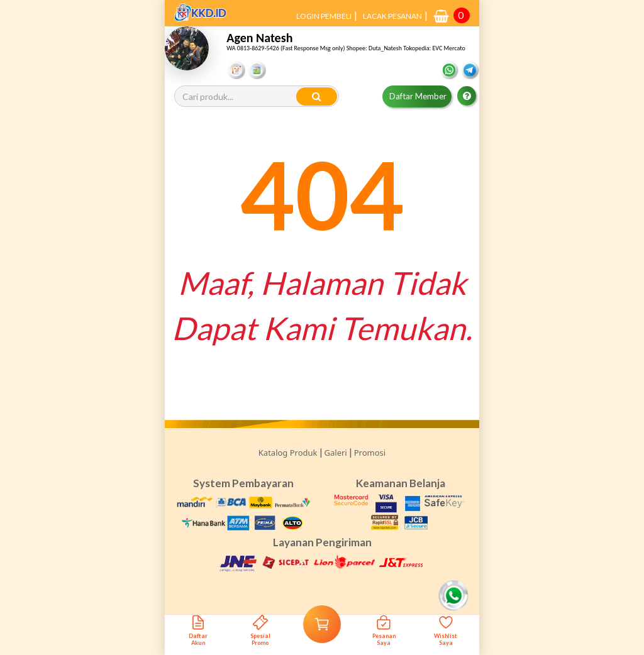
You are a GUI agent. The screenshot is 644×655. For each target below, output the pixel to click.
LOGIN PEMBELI (324, 16)
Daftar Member (418, 96)
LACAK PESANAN (392, 16)
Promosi (370, 453)
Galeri (336, 453)
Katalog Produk (288, 453)
